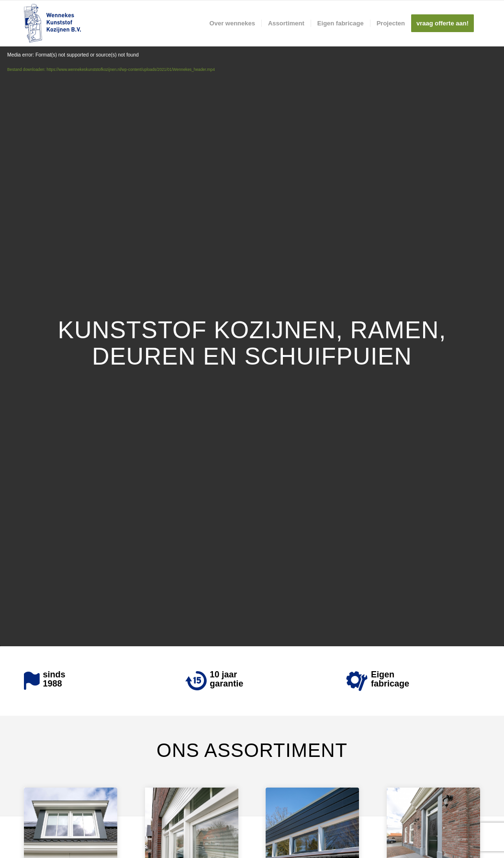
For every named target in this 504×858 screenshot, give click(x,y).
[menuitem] (232, 23)
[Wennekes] (52, 23)
